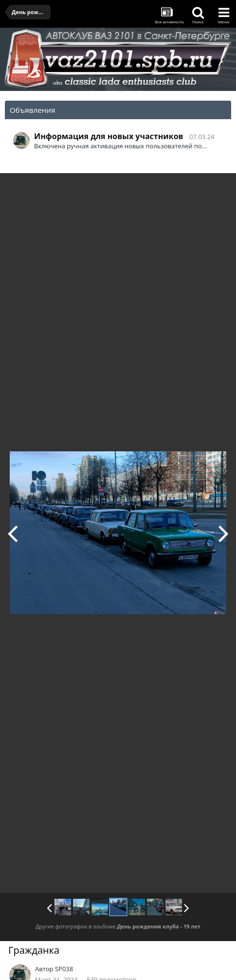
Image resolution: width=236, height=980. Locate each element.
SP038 (64, 969)
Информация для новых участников (109, 136)
